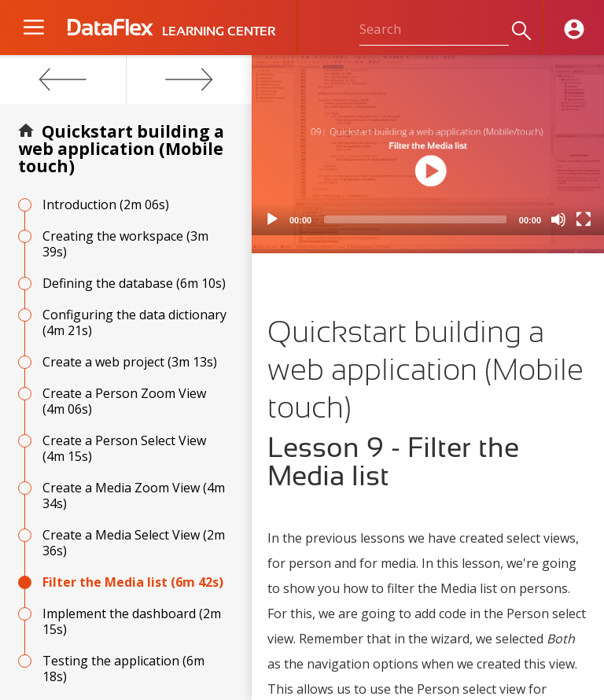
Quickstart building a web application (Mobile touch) (121, 149)
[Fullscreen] (584, 219)
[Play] (272, 219)
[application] (428, 145)
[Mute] (558, 219)
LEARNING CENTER (219, 31)
